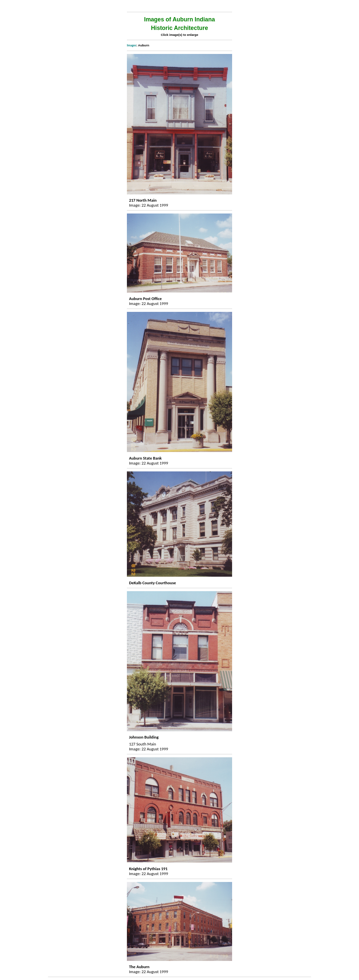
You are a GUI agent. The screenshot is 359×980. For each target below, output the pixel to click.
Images (132, 45)
